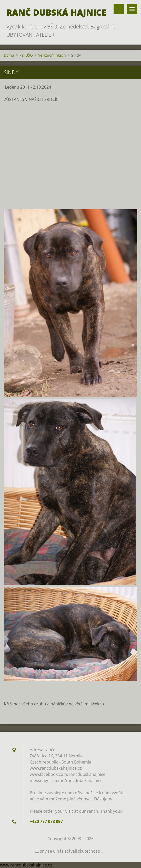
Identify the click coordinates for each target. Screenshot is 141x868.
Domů (9, 55)
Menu (132, 9)
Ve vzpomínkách (52, 55)
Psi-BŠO (26, 55)
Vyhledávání (119, 9)
